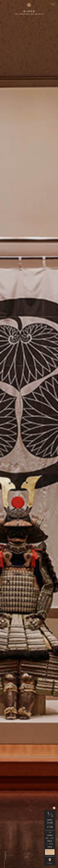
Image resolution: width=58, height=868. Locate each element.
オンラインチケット (50, 852)
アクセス (50, 861)
